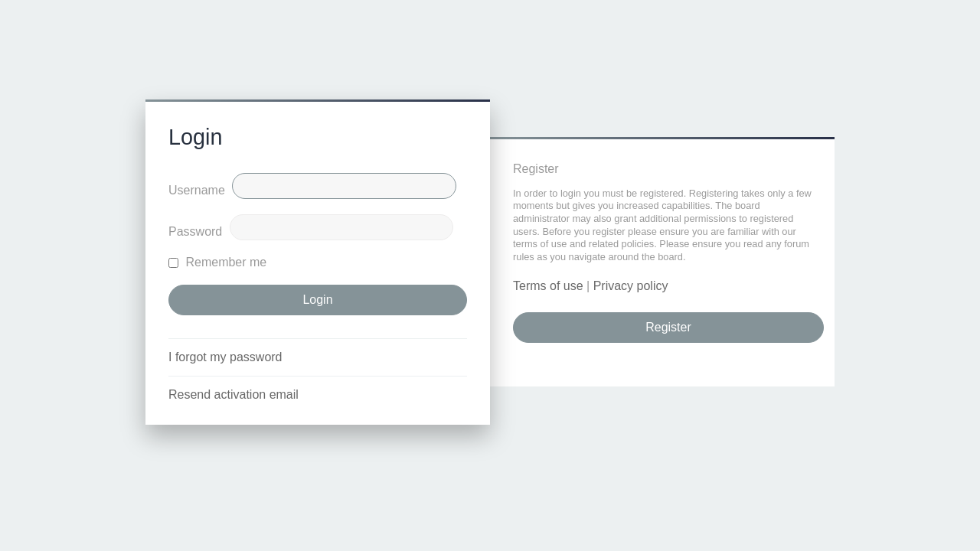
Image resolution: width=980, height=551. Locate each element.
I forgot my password (225, 357)
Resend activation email (234, 395)
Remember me (217, 262)
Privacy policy (631, 286)
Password (195, 231)
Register (668, 327)
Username (197, 190)
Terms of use (548, 286)
